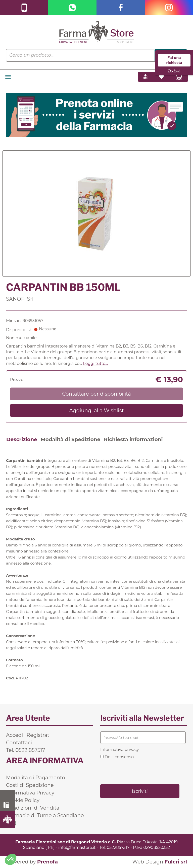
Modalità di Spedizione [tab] (71, 439)
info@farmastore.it (77, 847)
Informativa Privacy (30, 793)
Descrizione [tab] (22, 439)
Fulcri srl (176, 862)
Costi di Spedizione (30, 785)
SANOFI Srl (20, 299)
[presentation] (138, 771)
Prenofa (47, 862)
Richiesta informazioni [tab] (133, 439)
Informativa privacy (119, 750)
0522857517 (118, 847)
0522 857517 (8, 805)
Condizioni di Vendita (33, 808)
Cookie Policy (23, 800)
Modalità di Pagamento (36, 778)
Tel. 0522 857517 (26, 750)
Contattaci (19, 743)
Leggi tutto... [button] (95, 363)
